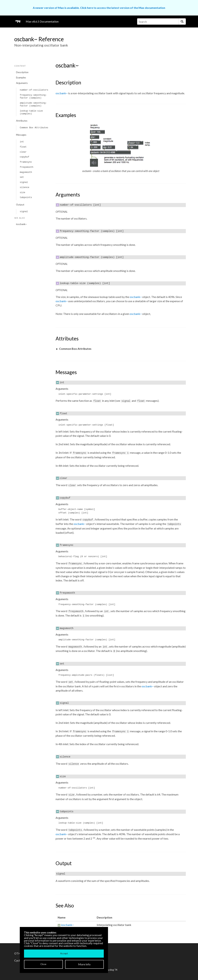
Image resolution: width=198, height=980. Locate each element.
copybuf (25, 157)
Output (20, 205)
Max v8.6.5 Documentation (42, 21)
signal (24, 182)
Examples (21, 78)
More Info (84, 964)
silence (25, 187)
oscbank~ (62, 93)
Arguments (22, 83)
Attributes (22, 121)
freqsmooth (27, 167)
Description (22, 72)
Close (43, 964)
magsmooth (26, 172)
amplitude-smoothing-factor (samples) (33, 104)
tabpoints (26, 197)
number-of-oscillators (34, 90)
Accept (64, 953)
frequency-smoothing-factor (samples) (33, 96)
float (23, 147)
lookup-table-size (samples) (31, 112)
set (22, 177)
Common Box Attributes (34, 128)
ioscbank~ (21, 224)
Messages (21, 135)
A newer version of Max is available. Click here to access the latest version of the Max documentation (99, 8)
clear (23, 152)
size (22, 192)
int (22, 142)
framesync (26, 162)
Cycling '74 (112, 970)
